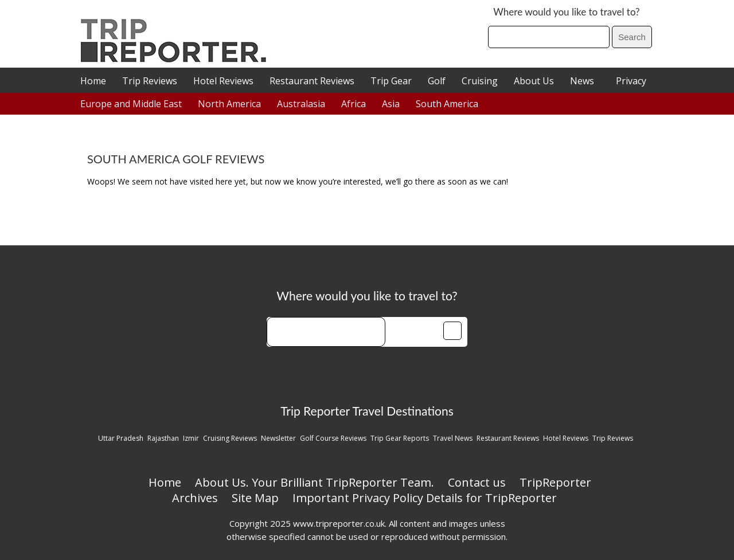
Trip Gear (391, 81)
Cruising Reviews (230, 438)
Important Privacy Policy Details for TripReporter (425, 498)
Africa (354, 104)
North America (229, 104)
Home (93, 81)
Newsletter (278, 438)
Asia (391, 104)
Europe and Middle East (131, 104)
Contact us (477, 482)
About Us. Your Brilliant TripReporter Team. (315, 482)
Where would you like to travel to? (566, 12)
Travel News (453, 438)
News (582, 81)
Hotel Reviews (223, 81)
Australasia (301, 104)
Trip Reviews (150, 81)
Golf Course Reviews (333, 438)
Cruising (480, 81)
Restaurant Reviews (312, 81)
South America (447, 104)
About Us (534, 81)
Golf (437, 81)
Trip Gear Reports (400, 438)
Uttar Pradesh (121, 438)
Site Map (255, 498)
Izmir (191, 438)
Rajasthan (163, 438)
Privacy (631, 81)
